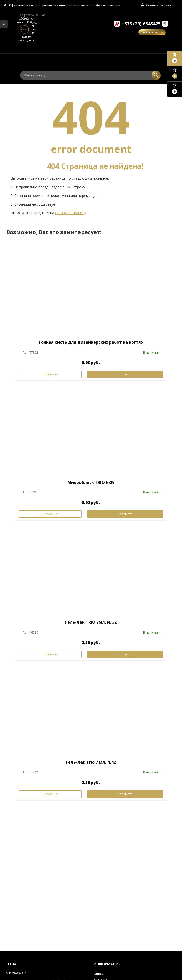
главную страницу (71, 213)
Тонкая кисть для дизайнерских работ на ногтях (91, 342)
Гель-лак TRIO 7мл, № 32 (91, 622)
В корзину (50, 374)
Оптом (99, 974)
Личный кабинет (157, 5)
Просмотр (125, 374)
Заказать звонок (152, 32)
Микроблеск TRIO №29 (91, 482)
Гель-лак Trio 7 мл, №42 (91, 762)
